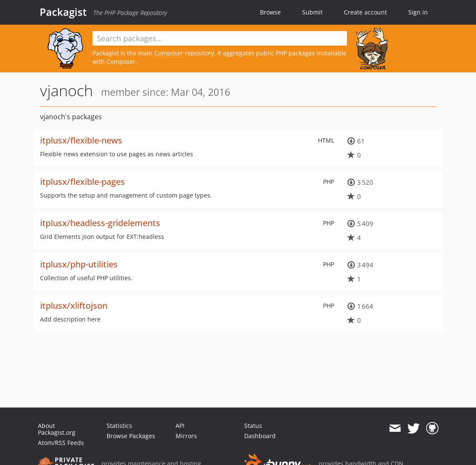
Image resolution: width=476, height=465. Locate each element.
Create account (365, 12)
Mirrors (186, 436)
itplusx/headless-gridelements (100, 223)
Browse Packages (131, 436)
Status (253, 426)
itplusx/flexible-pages (82, 182)
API (180, 426)
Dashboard (260, 436)
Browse (270, 12)
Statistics (119, 426)
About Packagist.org (57, 429)
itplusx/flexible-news (81, 140)
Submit (312, 12)
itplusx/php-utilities (79, 264)
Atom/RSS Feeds (61, 443)
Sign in (418, 12)
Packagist (63, 12)
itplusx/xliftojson (74, 306)
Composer (169, 53)
